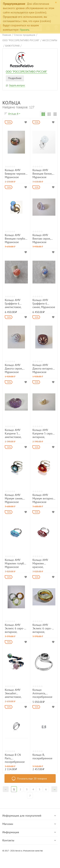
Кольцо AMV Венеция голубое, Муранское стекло (16, 239)
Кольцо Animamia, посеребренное (42, 693)
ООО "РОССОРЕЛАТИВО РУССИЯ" (26, 72)
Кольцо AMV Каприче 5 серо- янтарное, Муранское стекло (43, 433)
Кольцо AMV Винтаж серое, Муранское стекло (42, 239)
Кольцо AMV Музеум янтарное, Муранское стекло (44, 498)
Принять (25, 30)
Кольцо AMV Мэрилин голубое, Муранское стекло (16, 563)
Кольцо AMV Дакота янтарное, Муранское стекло (44, 368)
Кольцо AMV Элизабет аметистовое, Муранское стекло (13, 693)
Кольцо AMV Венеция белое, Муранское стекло (42, 174)
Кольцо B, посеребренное (42, 757)
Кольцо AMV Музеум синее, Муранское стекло (14, 498)
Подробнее (15, 78)
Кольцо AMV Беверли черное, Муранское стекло (15, 174)
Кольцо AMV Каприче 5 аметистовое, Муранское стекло (13, 433)
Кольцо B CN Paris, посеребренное (15, 758)
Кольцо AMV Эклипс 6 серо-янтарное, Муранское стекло (14, 628)
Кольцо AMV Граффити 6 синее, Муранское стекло (44, 304)
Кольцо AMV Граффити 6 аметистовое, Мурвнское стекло (13, 304)
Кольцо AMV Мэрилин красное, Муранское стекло (40, 563)
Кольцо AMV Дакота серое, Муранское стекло (14, 368)
